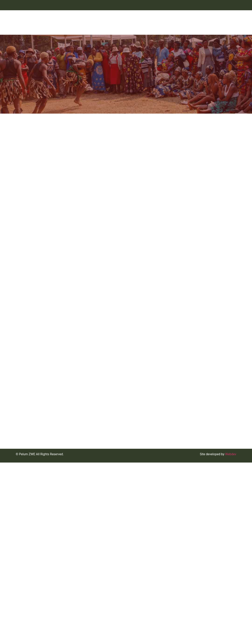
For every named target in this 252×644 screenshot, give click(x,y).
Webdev (231, 636)
